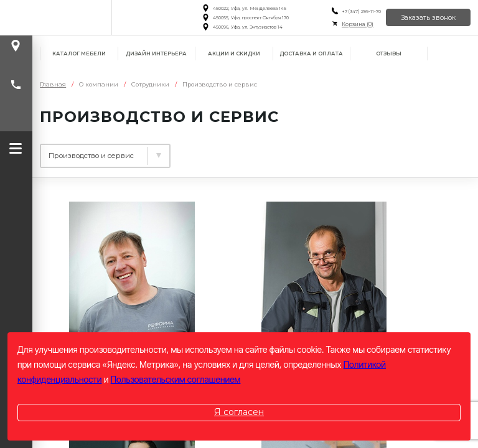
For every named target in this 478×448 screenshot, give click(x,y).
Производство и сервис (114, 175)
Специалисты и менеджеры (264, 151)
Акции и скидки (234, 54)
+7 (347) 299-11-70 (361, 12)
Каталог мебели (79, 54)
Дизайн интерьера (156, 54)
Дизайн (58, 151)
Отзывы (389, 54)
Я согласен (239, 412)
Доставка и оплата (311, 54)
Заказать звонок (428, 18)
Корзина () (357, 24)
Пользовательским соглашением (176, 379)
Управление (136, 151)
